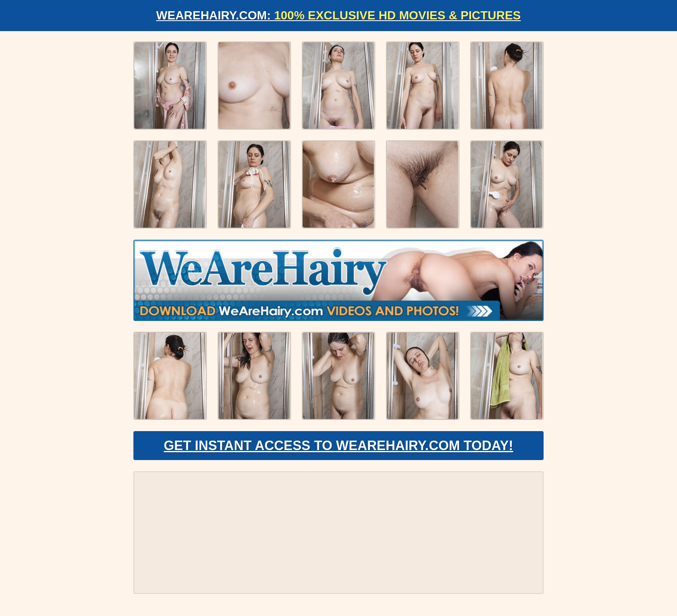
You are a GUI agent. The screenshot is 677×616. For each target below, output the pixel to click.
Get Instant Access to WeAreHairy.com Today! (338, 448)
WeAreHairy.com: (338, 15)
